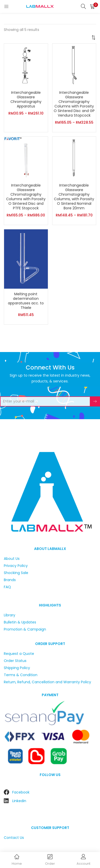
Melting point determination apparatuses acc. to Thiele (26, 301)
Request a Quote (19, 654)
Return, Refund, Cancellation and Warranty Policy (47, 682)
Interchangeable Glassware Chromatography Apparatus (26, 99)
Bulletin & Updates (20, 622)
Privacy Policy (16, 566)
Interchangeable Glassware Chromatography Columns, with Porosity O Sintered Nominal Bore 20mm (74, 197)
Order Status (15, 661)
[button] (92, 6)
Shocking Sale (16, 573)
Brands (10, 580)
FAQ (7, 587)
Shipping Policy (17, 668)
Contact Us (14, 838)
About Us (12, 559)
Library (10, 615)
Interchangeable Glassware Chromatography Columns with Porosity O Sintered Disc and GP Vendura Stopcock (74, 104)
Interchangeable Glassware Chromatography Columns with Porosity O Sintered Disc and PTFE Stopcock (26, 197)
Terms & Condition (21, 675)
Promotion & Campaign (25, 629)
